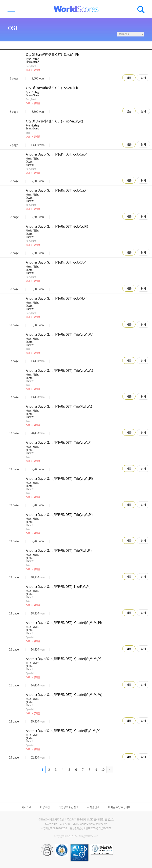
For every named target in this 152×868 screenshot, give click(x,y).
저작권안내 (93, 807)
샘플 (129, 78)
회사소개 (26, 807)
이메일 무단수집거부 (119, 807)
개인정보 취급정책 (69, 807)
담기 (143, 78)
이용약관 (45, 807)
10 (103, 769)
